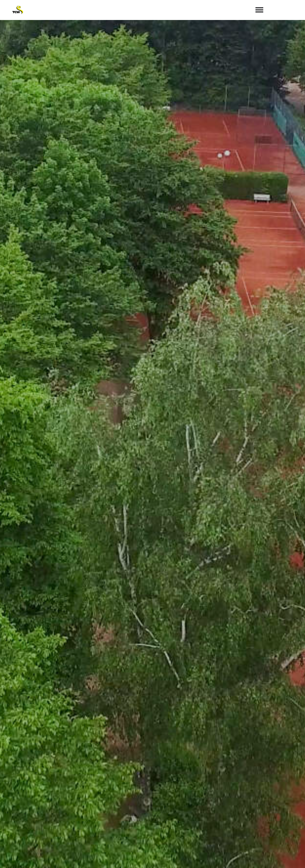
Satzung (236, 858)
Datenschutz (289, 858)
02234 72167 (170, 820)
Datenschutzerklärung (256, 755)
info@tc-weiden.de (178, 827)
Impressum (260, 858)
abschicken (222, 768)
